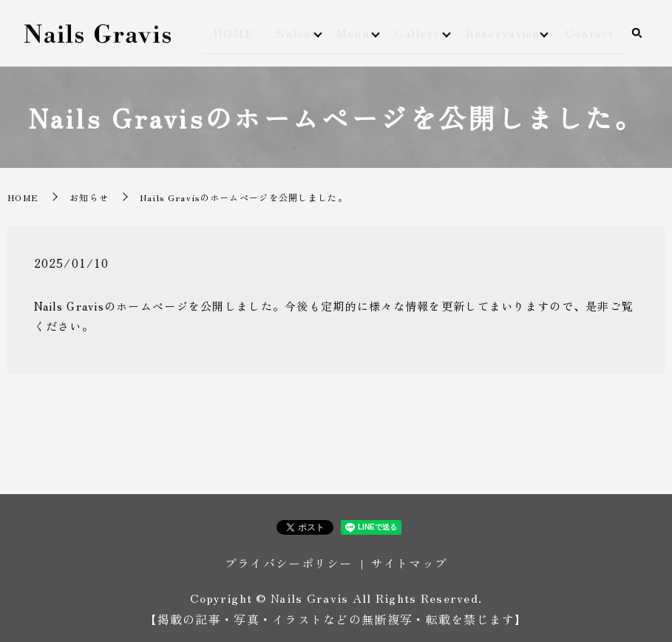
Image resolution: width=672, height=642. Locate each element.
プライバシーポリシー (289, 563)
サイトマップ (409, 563)
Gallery (422, 34)
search (637, 35)
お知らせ (89, 197)
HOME (249, 34)
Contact (594, 34)
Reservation (508, 34)
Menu (358, 34)
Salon (299, 34)
